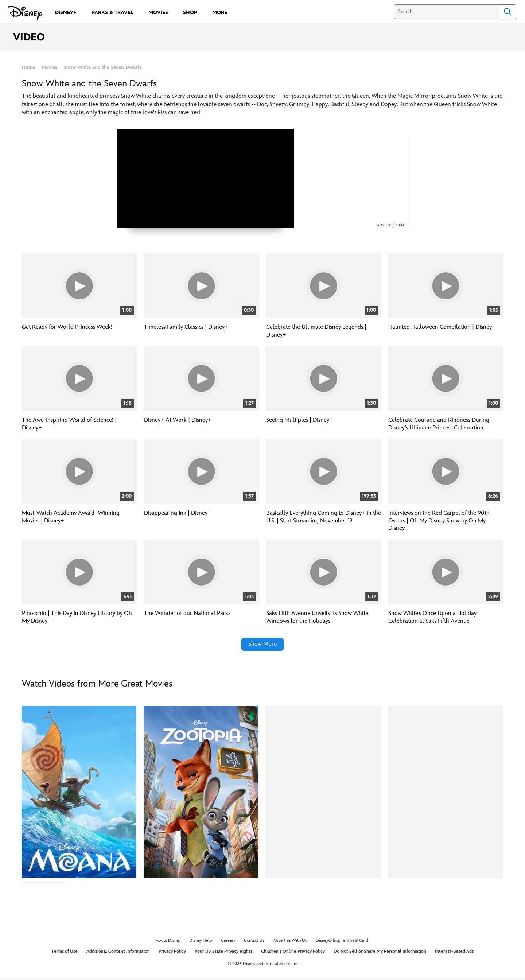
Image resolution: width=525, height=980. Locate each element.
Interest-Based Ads (454, 953)
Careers (228, 942)
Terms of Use (65, 953)
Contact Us (254, 942)
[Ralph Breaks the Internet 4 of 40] (445, 793)
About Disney (168, 942)
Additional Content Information (118, 953)
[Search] (446, 12)
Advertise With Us (290, 942)
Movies (49, 67)
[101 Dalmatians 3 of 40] (323, 793)
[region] (205, 178)
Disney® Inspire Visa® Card (342, 942)
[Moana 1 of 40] (79, 793)
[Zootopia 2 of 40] (201, 793)
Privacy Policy (172, 953)
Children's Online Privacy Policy (293, 953)
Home (28, 67)
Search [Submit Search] (507, 12)
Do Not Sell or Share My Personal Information (380, 953)
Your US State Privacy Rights (223, 953)
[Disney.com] (25, 13)
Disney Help (201, 942)
